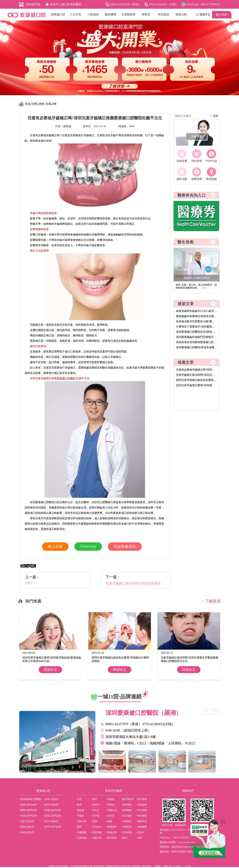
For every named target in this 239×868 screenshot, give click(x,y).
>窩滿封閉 (111, 832)
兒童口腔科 (38, 104)
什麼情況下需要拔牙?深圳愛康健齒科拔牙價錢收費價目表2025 (197, 327)
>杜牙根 (95, 816)
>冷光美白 (96, 827)
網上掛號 (55, 546)
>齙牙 (124, 838)
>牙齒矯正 (126, 821)
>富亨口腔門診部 (52, 827)
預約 (208, 269)
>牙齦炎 (110, 799)
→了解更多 (211, 601)
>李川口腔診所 (51, 821)
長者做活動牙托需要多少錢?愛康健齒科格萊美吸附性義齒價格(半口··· (197, 321)
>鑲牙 (79, 827)
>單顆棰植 (142, 805)
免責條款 (136, 866)
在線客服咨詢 (125, 546)
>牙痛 (94, 821)
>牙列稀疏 (126, 832)
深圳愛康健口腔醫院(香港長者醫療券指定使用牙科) (197, 347)
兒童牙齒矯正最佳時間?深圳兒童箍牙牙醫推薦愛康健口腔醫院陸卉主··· (197, 375)
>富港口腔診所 (27, 832)
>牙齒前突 (126, 827)
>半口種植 (142, 810)
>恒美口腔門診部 (52, 816)
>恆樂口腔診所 (27, 827)
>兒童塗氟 (81, 838)
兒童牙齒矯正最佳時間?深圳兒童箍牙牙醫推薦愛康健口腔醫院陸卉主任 (158, 583)
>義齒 (109, 821)
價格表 (146, 14)
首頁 (28, 104)
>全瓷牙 (110, 816)
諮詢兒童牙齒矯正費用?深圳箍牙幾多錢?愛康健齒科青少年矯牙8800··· (197, 385)
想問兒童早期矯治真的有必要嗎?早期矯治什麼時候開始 (197, 380)
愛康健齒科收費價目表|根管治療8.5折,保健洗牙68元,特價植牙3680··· (197, 316)
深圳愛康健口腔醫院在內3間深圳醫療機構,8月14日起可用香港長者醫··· (197, 332)
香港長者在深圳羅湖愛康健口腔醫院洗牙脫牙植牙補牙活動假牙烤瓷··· (197, 342)
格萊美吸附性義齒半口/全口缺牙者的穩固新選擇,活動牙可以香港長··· (197, 311)
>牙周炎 (110, 805)
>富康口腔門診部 (28, 805)
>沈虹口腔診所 (27, 821)
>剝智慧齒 (96, 832)
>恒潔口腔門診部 (28, 816)
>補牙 (94, 799)
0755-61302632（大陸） (182, 830)
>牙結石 (95, 810)
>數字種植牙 (128, 799)
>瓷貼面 (80, 810)
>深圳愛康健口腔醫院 (30, 799)
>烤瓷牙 (95, 805)
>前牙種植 (142, 799)
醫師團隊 (111, 14)
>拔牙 (79, 805)
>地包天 (140, 832)
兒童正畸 (51, 104)
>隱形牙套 (142, 821)
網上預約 (222, 15)
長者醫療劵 (128, 14)
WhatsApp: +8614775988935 (203, 4)
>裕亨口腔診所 (51, 805)
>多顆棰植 (126, 810)
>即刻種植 (142, 816)
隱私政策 (126, 866)
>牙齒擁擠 (142, 827)
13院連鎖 (93, 14)
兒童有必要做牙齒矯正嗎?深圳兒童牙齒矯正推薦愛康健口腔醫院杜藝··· (197, 370)
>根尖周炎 (111, 838)
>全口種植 (126, 816)
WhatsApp (88, 546)
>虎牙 (139, 838)
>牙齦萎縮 (81, 832)
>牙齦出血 (111, 810)
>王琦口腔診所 (51, 799)
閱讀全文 (50, 670)
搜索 (216, 116)
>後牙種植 (126, 805)
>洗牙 (79, 799)
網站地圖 (146, 866)
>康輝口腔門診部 (28, 810)
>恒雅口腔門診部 (52, 810)
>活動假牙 (81, 821)
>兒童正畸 (96, 838)
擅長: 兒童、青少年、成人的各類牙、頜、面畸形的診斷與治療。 (197, 286)
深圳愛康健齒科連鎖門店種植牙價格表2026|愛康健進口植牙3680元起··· (197, 337)
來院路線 (163, 14)
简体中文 (205, 14)
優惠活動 (181, 14)
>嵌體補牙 (111, 827)
